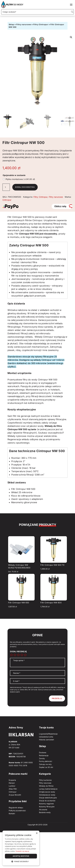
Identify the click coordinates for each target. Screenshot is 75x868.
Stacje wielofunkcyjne (48, 798)
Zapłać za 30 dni (46, 767)
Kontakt (12, 813)
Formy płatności (46, 761)
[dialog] (21, 848)
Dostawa (43, 752)
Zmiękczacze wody (47, 792)
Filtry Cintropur (41, 24)
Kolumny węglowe (46, 804)
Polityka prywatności (17, 811)
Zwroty (42, 758)
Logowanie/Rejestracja (48, 734)
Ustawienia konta (46, 737)
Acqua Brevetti (15, 795)
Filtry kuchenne (45, 780)
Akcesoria (43, 810)
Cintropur (7, 200)
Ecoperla (12, 780)
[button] (71, 37)
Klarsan (12, 783)
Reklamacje (44, 755)
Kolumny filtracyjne (47, 807)
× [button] (37, 833)
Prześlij (57, 698)
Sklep (11, 24)
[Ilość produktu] (6, 187)
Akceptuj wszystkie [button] (21, 856)
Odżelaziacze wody (47, 795)
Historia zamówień (46, 740)
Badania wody (45, 812)
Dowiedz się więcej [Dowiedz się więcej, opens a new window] (22, 851)
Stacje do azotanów (47, 801)
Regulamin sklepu (16, 808)
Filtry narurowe (24, 24)
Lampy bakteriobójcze (48, 789)
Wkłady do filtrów (46, 786)
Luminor (12, 786)
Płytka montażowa (20, 179)
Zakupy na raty (45, 764)
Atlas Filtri (13, 789)
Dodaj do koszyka (25, 187)
